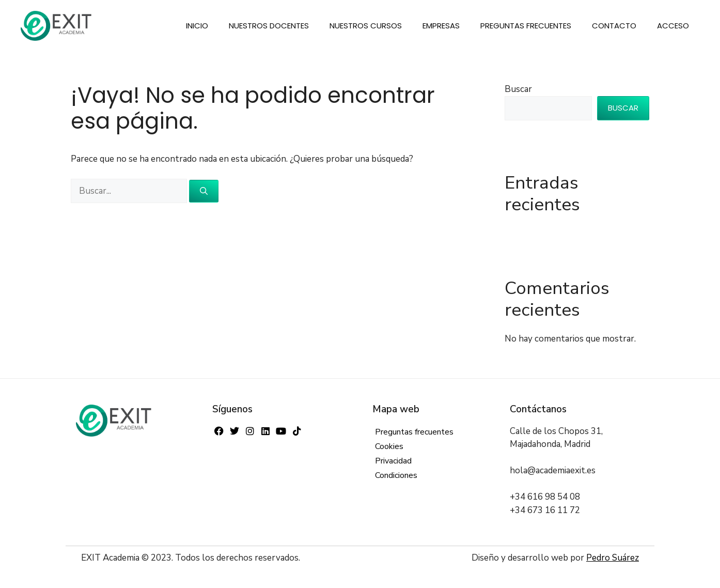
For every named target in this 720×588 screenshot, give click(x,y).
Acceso (673, 26)
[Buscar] (204, 191)
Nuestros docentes (269, 26)
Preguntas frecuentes (526, 26)
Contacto (614, 26)
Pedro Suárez (613, 558)
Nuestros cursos (366, 26)
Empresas (441, 26)
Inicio (197, 26)
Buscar (518, 89)
